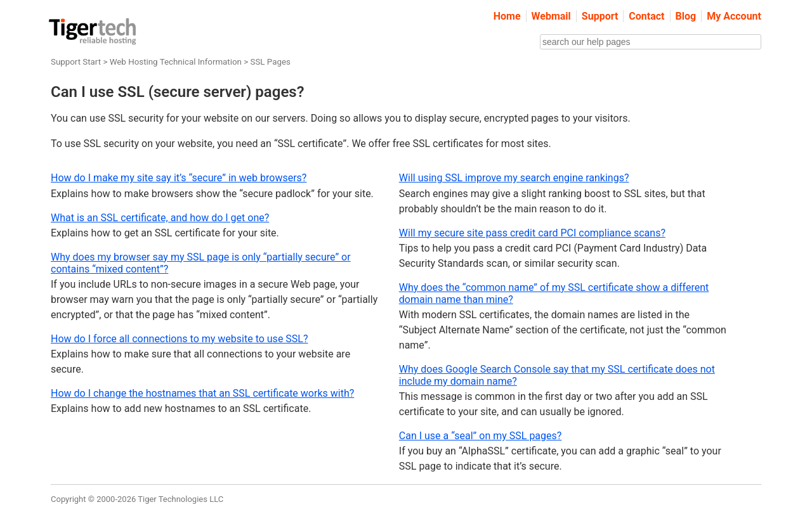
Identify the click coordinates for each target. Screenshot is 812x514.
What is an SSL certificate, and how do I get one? (160, 218)
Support (600, 16)
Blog (686, 16)
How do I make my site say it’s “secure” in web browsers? (179, 178)
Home (507, 16)
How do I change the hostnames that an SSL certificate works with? (202, 393)
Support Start (76, 62)
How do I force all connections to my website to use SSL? (180, 339)
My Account (734, 16)
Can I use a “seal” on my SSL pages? (481, 436)
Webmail (551, 16)
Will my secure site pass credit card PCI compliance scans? (532, 233)
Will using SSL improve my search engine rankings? (514, 178)
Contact (646, 16)
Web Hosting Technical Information (176, 62)
